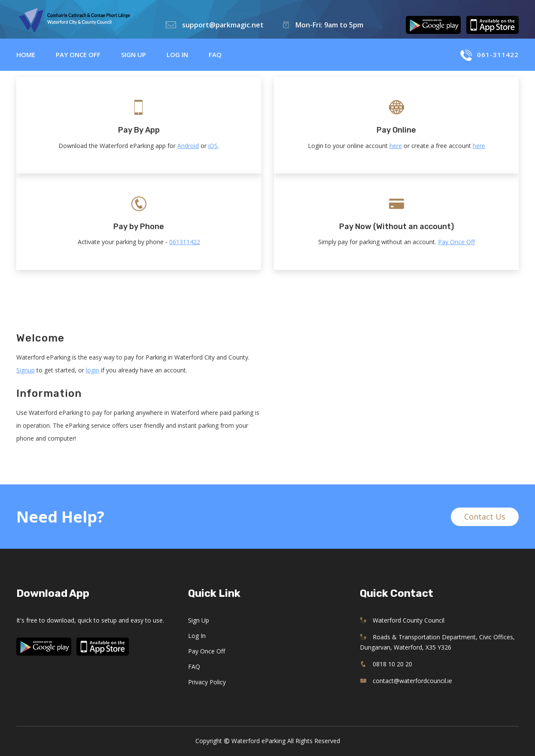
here (396, 146)
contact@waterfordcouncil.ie (406, 681)
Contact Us (485, 517)
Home (26, 54)
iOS (213, 146)
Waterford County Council (402, 620)
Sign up (134, 54)
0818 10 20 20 (386, 664)
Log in (177, 54)
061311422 (185, 242)
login (93, 370)
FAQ (215, 54)
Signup (26, 370)
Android (188, 146)
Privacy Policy (207, 682)
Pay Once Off (78, 54)
